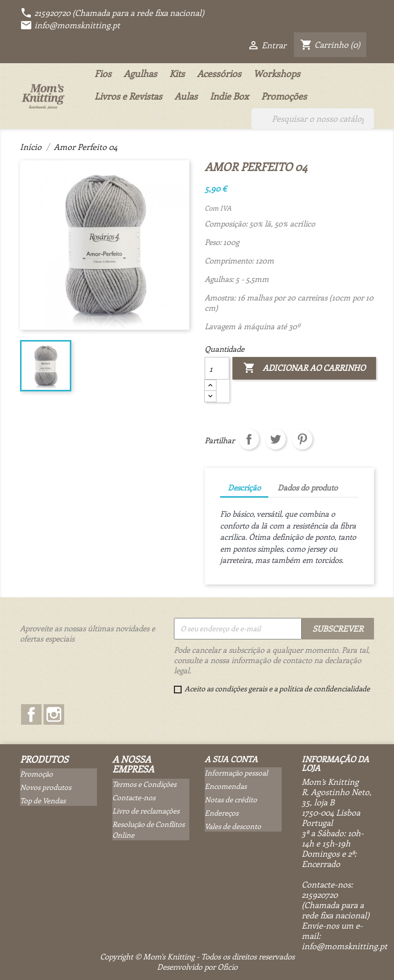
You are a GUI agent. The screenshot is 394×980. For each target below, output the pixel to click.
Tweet (275, 439)
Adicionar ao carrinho (304, 368)
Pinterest (302, 439)
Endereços (222, 813)
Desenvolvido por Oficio (197, 967)
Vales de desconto (233, 826)
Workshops (277, 73)
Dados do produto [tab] (308, 487)
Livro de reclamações (146, 811)
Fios (103, 73)
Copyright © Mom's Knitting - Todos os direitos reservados (197, 956)
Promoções (284, 96)
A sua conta (231, 759)
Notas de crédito (231, 799)
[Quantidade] (217, 368)
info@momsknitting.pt (70, 25)
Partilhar (249, 439)
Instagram (54, 714)
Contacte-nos (134, 797)
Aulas (186, 96)
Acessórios (219, 73)
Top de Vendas (43, 800)
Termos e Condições (144, 784)
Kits (177, 73)
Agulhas (140, 73)
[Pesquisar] (313, 119)
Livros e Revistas (128, 96)
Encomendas (226, 786)
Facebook (31, 714)
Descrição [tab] (244, 487)
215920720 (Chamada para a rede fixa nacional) (112, 13)
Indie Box (229, 96)
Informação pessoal (236, 773)
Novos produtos (46, 787)
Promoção (36, 774)
